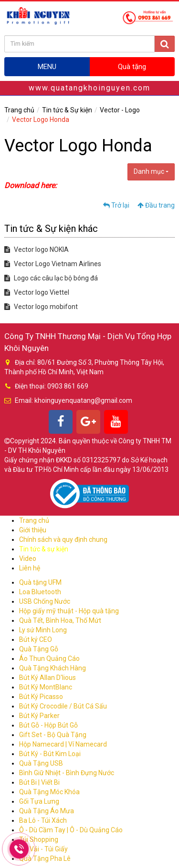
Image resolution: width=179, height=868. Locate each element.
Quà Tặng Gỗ (39, 649)
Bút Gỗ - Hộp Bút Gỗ (48, 725)
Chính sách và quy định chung (63, 539)
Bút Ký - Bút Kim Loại (50, 754)
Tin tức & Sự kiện (67, 110)
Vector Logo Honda (41, 120)
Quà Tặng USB (41, 763)
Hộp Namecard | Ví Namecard (63, 744)
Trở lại (116, 205)
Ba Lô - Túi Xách (43, 820)
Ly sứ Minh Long (43, 630)
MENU (47, 67)
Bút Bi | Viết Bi (39, 782)
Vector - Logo (120, 110)
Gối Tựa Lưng (39, 801)
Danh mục (151, 171)
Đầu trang (156, 205)
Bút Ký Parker (39, 716)
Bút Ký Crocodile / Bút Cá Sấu (63, 706)
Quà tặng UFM (40, 582)
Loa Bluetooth (40, 592)
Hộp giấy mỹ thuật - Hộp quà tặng (69, 611)
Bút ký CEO (36, 639)
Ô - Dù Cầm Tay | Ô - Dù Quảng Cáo (71, 830)
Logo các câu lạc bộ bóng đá (51, 278)
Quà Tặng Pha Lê (45, 858)
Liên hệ (30, 568)
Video (28, 559)
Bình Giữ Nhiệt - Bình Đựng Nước (67, 773)
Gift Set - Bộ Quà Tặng (53, 735)
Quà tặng (132, 67)
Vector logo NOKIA (37, 249)
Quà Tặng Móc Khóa (49, 792)
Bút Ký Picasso (41, 697)
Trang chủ (19, 110)
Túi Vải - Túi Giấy (43, 849)
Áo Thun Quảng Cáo (49, 658)
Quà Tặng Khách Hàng (53, 668)
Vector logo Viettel (37, 292)
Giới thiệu (33, 530)
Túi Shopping (39, 839)
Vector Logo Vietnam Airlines (53, 264)
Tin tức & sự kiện (44, 549)
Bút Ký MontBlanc (46, 687)
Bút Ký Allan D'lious (47, 678)
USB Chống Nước (45, 601)
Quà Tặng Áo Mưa (47, 811)
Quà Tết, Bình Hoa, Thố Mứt (60, 620)
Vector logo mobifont (41, 307)
